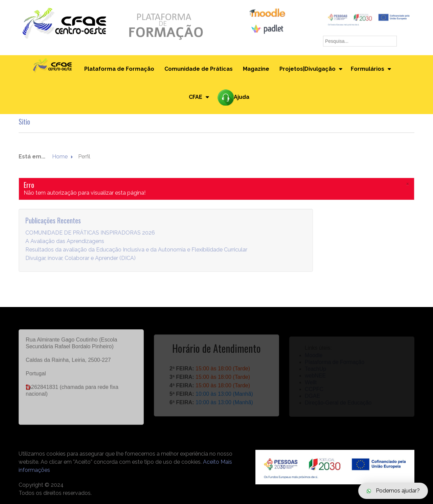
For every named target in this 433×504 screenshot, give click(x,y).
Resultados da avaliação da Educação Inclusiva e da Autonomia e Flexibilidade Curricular (136, 253)
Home (60, 157)
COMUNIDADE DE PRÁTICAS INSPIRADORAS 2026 (90, 236)
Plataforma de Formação (119, 69)
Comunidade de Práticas (199, 69)
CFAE (196, 97)
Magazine (256, 69)
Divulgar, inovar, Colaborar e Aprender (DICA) (81, 261)
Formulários (368, 69)
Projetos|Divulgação (307, 69)
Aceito (211, 462)
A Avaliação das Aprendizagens (65, 245)
